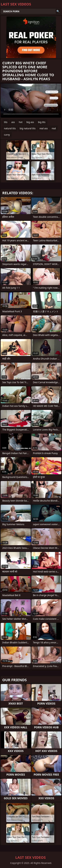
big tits (42, 122)
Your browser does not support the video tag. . (31, 101)
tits (6, 122)
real (54, 128)
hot (21, 122)
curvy (7, 135)
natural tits (10, 128)
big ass (30, 122)
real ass (44, 128)
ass (13, 122)
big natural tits (28, 128)
